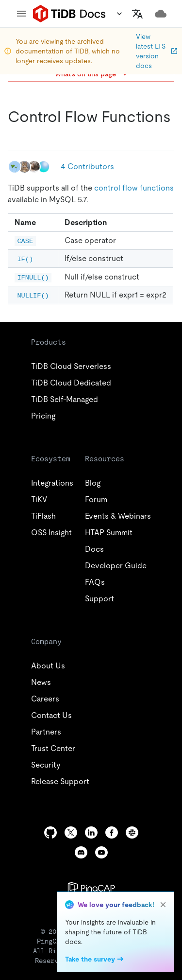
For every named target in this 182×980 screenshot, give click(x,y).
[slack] (132, 832)
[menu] (21, 14)
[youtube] (101, 852)
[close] (163, 905)
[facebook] (112, 832)
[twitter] (71, 832)
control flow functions (134, 188)
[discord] (81, 852)
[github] (50, 832)
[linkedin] (91, 832)
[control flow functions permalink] (16, 136)
